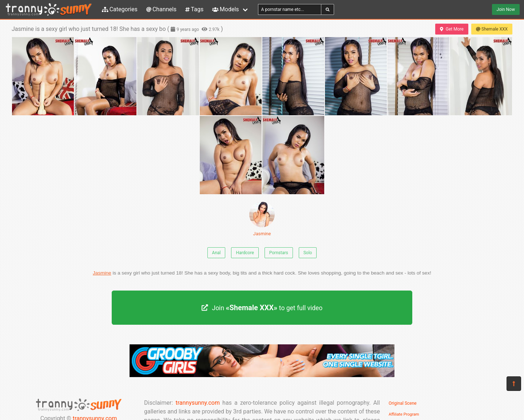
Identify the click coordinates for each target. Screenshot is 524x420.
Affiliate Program (404, 414)
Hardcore (245, 253)
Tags (194, 9)
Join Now (506, 9)
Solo (308, 253)
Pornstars (279, 253)
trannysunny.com (198, 403)
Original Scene (403, 403)
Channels (161, 9)
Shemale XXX (492, 29)
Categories (120, 9)
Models (225, 9)
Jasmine (262, 219)
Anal (217, 253)
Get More (452, 29)
